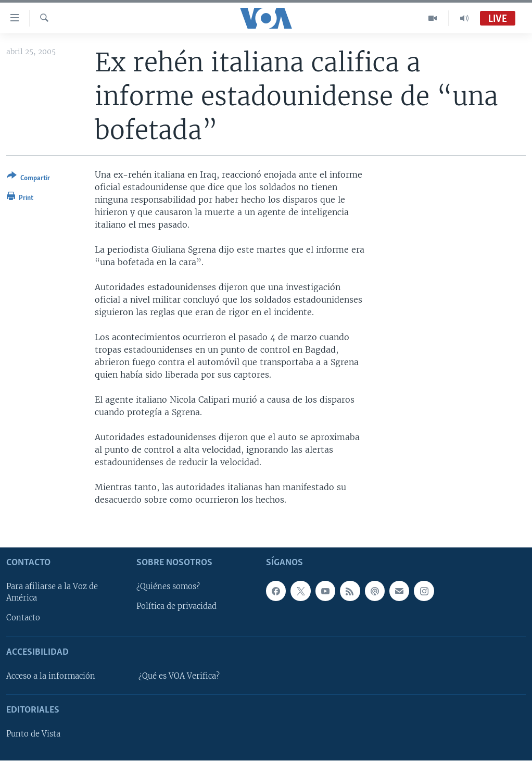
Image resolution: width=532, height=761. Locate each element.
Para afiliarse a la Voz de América (52, 593)
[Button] (28, 179)
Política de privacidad (176, 607)
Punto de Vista (33, 734)
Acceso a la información (51, 676)
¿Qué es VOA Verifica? (179, 676)
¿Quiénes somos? (168, 587)
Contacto (23, 618)
